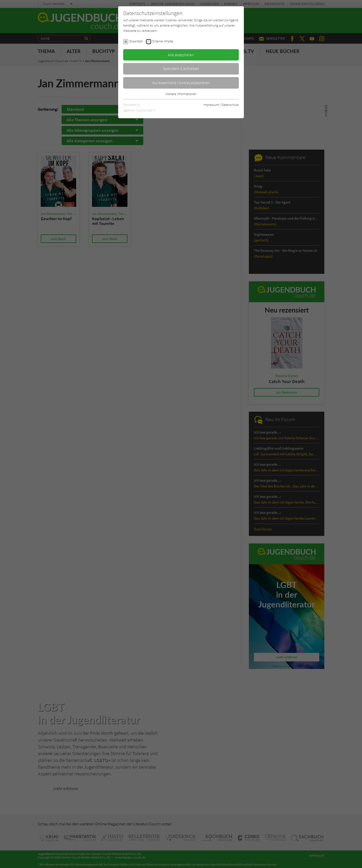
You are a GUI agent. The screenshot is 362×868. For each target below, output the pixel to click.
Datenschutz (230, 105)
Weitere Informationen (181, 94)
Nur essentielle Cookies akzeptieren (181, 83)
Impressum (211, 105)
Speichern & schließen (181, 69)
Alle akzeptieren (181, 55)
